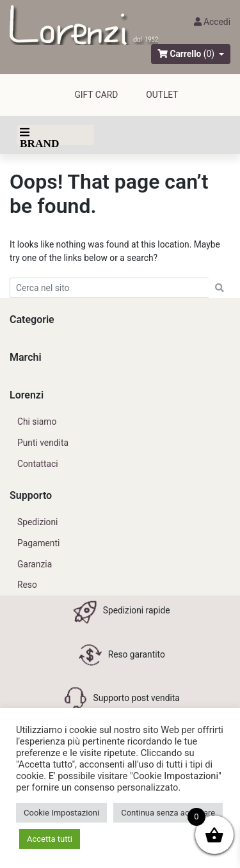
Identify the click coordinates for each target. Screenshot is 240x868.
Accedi (212, 22)
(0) (209, 54)
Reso (27, 585)
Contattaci (38, 464)
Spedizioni (37, 522)
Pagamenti (38, 543)
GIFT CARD (96, 95)
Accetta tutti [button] (50, 839)
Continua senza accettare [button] (168, 813)
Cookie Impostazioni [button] (61, 813)
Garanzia (35, 564)
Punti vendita (43, 443)
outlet (162, 95)
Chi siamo (37, 422)
